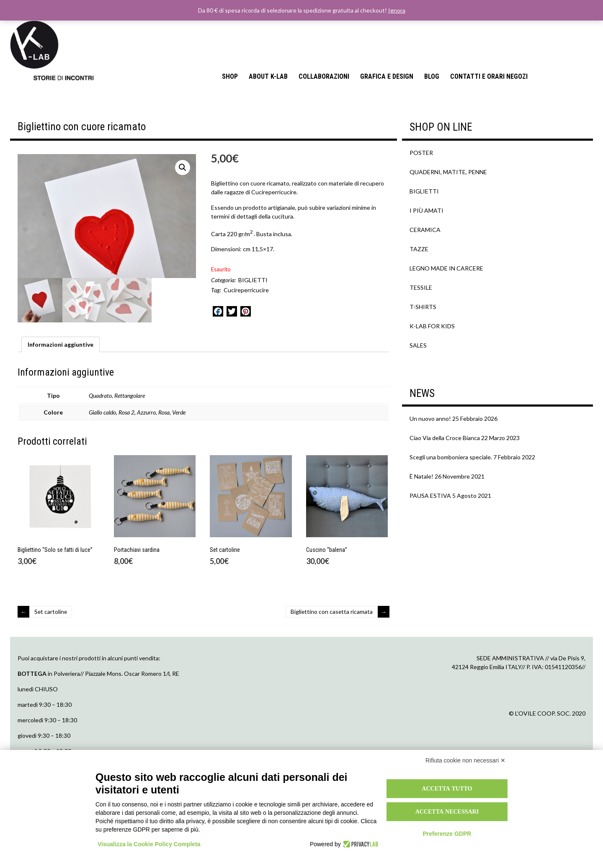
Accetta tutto (447, 788)
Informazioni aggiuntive (61, 396)
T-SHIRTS (423, 307)
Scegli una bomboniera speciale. (451, 457)
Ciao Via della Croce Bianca (445, 438)
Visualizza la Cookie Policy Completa (149, 844)
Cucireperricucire (246, 290)
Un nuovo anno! (430, 419)
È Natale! (421, 476)
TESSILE (421, 287)
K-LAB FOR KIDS (432, 326)
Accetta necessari (447, 811)
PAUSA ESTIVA (430, 496)
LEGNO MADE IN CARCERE (446, 268)
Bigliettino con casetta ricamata (331, 663)
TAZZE (419, 249)
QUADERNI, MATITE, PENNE (448, 172)
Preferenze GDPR (447, 834)
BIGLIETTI (253, 280)
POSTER (421, 153)
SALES (418, 345)
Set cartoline (51, 663)
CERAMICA (425, 230)
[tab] (61, 396)
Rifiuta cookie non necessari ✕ (465, 760)
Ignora (397, 10)
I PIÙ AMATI (426, 210)
